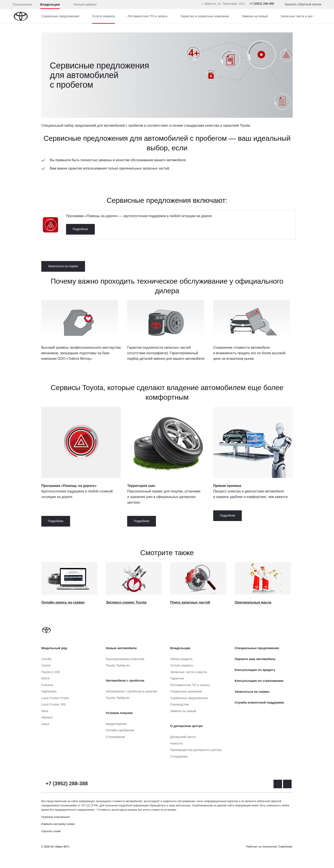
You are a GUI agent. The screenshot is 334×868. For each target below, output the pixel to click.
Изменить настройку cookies (58, 824)
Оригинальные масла (253, 602)
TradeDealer (285, 847)
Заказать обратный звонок (303, 4)
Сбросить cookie (51, 831)
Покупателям (22, 4)
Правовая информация (56, 817)
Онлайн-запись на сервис (63, 602)
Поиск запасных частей (190, 602)
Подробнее (80, 229)
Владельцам (50, 4)
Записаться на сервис (63, 266)
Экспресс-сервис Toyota (126, 602)
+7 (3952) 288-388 (262, 4)
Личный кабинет (82, 5)
